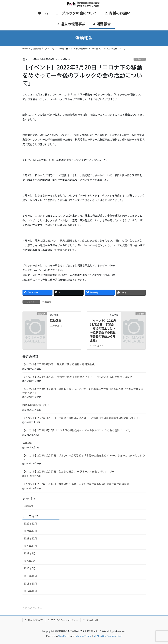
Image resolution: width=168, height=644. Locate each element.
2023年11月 (30, 546)
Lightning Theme (83, 636)
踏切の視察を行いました (36, 405)
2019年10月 (30, 576)
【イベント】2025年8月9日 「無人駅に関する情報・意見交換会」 (60, 364)
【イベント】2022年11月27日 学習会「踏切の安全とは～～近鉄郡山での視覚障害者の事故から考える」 (103, 330)
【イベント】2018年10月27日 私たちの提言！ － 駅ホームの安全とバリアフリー (69, 471)
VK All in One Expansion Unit (108, 636)
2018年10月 (30, 583)
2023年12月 (30, 538)
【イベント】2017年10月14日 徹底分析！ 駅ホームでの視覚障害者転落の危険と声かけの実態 (76, 484)
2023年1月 (30, 553)
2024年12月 (30, 531)
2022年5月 (30, 561)
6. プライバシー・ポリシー (63, 620)
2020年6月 (30, 568)
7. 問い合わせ (91, 620)
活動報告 (140, 59)
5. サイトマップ (34, 620)
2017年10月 (30, 591)
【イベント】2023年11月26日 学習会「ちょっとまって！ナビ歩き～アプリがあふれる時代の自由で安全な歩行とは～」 (83, 391)
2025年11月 (30, 523)
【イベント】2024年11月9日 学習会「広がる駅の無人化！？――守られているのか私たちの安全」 (79, 377)
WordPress (64, 636)
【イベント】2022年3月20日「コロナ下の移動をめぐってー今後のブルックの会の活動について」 (77, 430)
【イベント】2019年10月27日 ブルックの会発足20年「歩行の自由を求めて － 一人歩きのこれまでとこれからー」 (84, 457)
